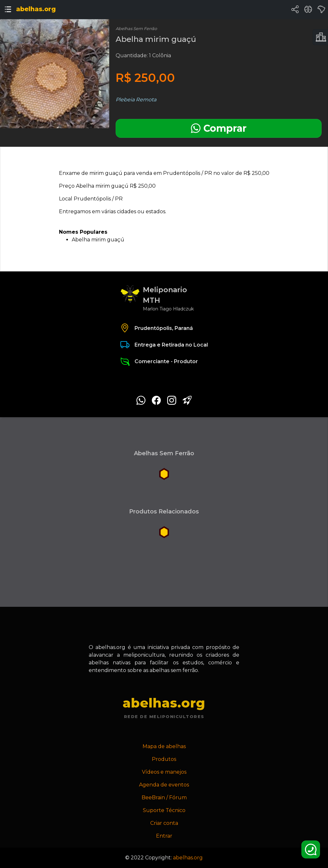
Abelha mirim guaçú (98, 240)
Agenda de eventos (164, 785)
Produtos (164, 759)
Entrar (164, 836)
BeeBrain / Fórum (164, 798)
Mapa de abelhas (164, 746)
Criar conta (164, 823)
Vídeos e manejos (164, 772)
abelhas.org (188, 858)
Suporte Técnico (164, 810)
